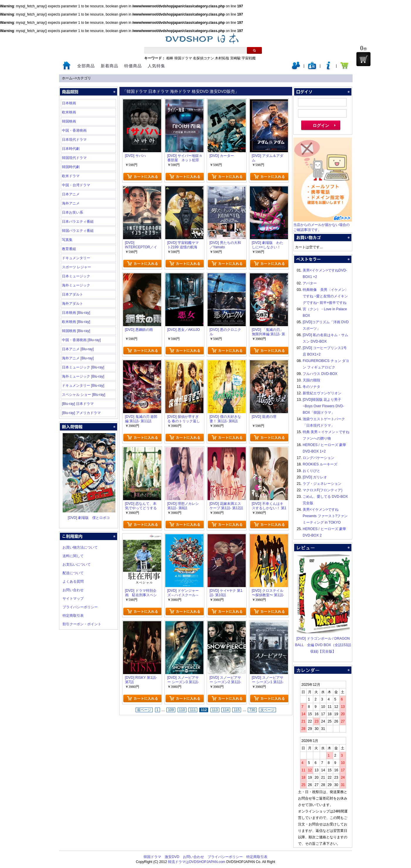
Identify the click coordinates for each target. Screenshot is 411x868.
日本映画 (69, 103)
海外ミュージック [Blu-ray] (83, 376)
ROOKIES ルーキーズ (320, 464)
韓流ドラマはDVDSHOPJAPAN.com (197, 862)
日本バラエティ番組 (78, 222)
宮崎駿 (235, 58)
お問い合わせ (73, 590)
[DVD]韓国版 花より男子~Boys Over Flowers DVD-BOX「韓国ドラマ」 (323, 406)
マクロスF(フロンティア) (322, 490)
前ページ (144, 710)
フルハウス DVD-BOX (320, 374)
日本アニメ (71, 194)
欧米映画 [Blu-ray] (76, 322)
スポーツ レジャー (76, 267)
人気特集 (156, 66)
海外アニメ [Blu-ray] (78, 358)
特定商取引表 (73, 616)
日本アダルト (73, 294)
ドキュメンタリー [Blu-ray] (83, 386)
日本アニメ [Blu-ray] (78, 349)
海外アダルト (73, 304)
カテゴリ (84, 78)
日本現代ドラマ (74, 140)
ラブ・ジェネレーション (322, 484)
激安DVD (172, 857)
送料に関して (73, 556)
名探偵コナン (203, 58)
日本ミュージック (76, 276)
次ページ (267, 710)
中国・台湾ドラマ (76, 185)
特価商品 (133, 66)
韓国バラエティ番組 (78, 231)
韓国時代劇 (71, 167)
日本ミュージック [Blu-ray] (83, 367)
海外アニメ (71, 203)
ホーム (67, 78)
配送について (73, 573)
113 (215, 710)
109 (171, 710)
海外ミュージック (76, 285)
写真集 (67, 240)
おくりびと (311, 471)
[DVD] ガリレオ (315, 477)
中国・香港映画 (74, 130)
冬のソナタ (311, 387)
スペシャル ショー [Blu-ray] (84, 395)
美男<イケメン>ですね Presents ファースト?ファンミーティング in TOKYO (325, 516)
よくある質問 (73, 582)
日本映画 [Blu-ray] (76, 313)
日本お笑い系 (73, 212)
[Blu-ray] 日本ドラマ (78, 404)
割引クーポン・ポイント (82, 624)
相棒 (170, 58)
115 (237, 710)
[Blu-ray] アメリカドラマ (81, 413)
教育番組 (69, 249)
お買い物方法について (80, 547)
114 (226, 710)
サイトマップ (73, 599)
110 (182, 710)
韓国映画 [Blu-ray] (76, 331)
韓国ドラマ (183, 58)
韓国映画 (69, 121)
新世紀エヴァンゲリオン (322, 393)
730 (252, 710)
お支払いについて (77, 564)
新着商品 (110, 66)
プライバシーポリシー (80, 607)
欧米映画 (69, 112)
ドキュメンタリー (76, 258)
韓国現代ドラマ (74, 158)
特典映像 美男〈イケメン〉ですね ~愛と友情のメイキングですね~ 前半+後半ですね (326, 296)
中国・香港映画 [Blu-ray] (81, 340)
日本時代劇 (71, 149)
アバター (310, 283)
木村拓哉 (222, 58)
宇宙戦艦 (249, 58)
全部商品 (86, 66)
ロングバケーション (319, 458)
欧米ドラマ (71, 176)
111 (193, 710)
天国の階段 (311, 380)
